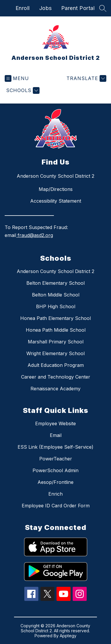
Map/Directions (56, 189)
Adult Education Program (56, 365)
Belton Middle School (56, 295)
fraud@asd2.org (35, 235)
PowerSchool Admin (56, 470)
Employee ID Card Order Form (56, 506)
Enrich (56, 494)
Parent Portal (78, 8)
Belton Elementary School (56, 283)
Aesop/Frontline (56, 482)
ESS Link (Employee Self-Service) (56, 447)
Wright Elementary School (56, 353)
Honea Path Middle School (56, 330)
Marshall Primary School (56, 342)
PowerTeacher (56, 459)
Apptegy (68, 636)
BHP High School (56, 306)
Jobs (46, 8)
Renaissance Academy (56, 389)
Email (56, 435)
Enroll (23, 8)
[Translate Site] (86, 78)
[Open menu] (17, 78)
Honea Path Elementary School (56, 318)
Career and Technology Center (56, 377)
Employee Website (56, 423)
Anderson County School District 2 (56, 271)
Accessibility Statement (56, 201)
